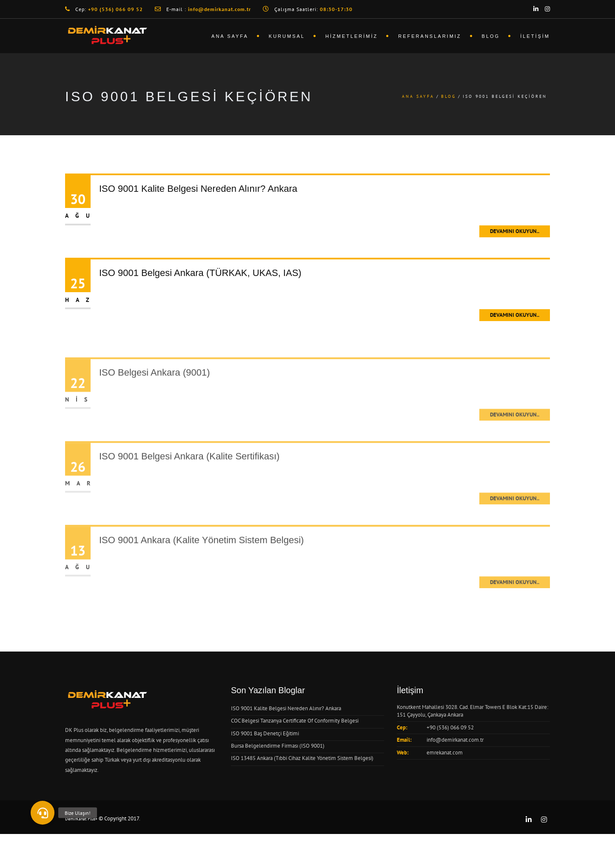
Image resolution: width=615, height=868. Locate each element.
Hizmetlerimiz (352, 36)
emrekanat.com (445, 753)
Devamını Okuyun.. (515, 231)
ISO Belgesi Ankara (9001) (154, 387)
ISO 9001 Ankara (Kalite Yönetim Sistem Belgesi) (201, 554)
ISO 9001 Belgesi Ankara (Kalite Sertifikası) (189, 471)
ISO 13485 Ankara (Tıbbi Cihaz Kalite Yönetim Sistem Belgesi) (302, 758)
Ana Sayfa (230, 36)
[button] (43, 813)
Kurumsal (287, 36)
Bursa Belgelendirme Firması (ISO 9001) (278, 746)
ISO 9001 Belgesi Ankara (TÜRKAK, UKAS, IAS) (200, 273)
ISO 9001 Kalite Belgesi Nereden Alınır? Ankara (198, 189)
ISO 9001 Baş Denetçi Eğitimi (265, 733)
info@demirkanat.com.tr (455, 740)
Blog (491, 36)
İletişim (535, 36)
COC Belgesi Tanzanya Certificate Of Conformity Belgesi (295, 721)
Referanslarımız (430, 36)
